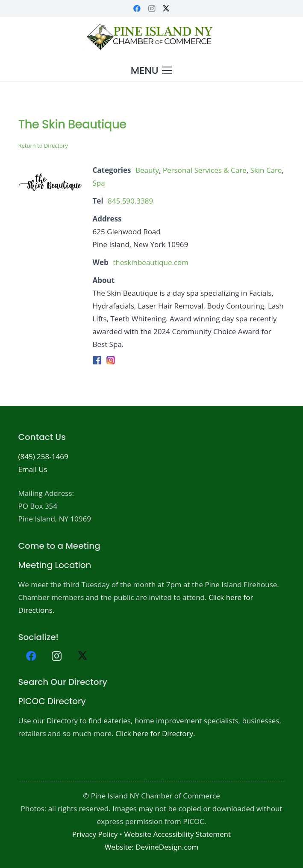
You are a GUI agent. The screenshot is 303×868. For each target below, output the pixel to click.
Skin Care (266, 170)
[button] (151, 70)
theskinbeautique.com (151, 262)
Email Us (33, 469)
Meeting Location (55, 565)
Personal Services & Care (205, 170)
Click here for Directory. (155, 733)
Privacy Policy (95, 834)
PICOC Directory (52, 701)
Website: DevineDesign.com (152, 847)
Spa (99, 183)
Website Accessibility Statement (177, 834)
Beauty (147, 170)
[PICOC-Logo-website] (151, 38)
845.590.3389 (130, 201)
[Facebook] (137, 9)
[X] (166, 9)
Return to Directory (43, 146)
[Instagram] (152, 9)
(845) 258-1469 (43, 456)
